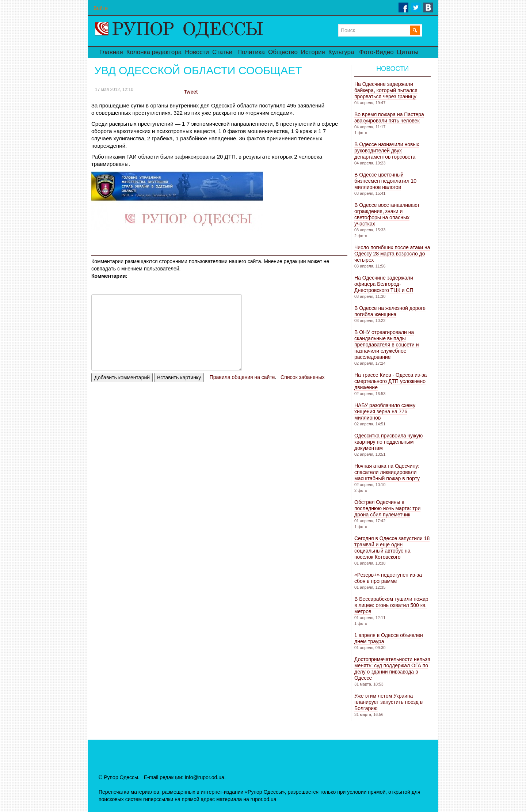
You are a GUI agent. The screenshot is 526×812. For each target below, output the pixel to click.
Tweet (191, 92)
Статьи (222, 52)
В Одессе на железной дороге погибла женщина (390, 311)
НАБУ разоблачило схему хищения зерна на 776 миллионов (385, 411)
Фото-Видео (376, 52)
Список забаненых (302, 377)
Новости (197, 52)
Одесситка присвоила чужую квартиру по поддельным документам (388, 442)
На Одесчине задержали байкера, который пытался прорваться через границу (386, 90)
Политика (251, 52)
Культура (341, 52)
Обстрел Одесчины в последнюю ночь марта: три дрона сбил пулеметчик (387, 508)
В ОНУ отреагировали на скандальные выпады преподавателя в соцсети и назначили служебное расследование (387, 345)
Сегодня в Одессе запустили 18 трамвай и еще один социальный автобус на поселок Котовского (392, 548)
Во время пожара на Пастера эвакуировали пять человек (389, 117)
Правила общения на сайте (242, 377)
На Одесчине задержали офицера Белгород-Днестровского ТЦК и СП (384, 284)
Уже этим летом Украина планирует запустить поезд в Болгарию (388, 702)
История (313, 52)
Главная (111, 52)
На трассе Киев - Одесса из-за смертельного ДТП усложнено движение (390, 381)
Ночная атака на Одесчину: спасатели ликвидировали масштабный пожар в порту (387, 472)
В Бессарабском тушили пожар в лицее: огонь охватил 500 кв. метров (391, 605)
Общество (283, 52)
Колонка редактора (154, 52)
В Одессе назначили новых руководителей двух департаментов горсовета (387, 151)
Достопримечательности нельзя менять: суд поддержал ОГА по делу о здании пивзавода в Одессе (392, 669)
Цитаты (408, 52)
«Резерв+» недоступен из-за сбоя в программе (388, 578)
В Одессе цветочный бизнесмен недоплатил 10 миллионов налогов (385, 181)
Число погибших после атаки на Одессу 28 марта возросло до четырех (392, 254)
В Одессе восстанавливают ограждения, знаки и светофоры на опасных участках (387, 214)
